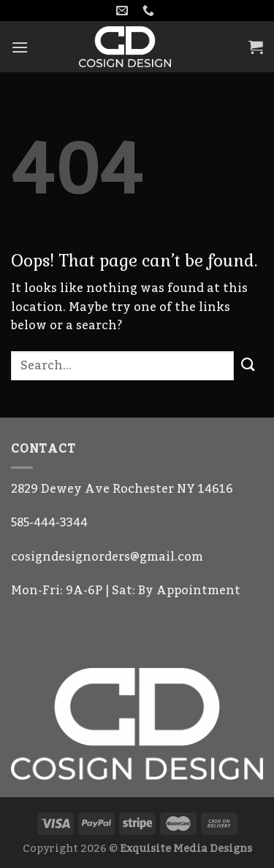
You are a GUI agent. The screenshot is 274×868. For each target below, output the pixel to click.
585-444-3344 (49, 523)
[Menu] (20, 47)
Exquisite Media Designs (186, 849)
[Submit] (248, 365)
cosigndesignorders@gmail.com (107, 557)
